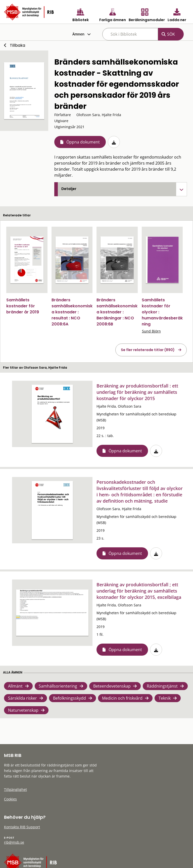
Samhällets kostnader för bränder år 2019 (23, 306)
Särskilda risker (22, 698)
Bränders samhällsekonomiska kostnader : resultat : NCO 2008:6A (72, 312)
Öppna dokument (83, 142)
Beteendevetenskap (112, 686)
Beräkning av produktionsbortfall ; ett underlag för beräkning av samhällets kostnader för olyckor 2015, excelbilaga (139, 591)
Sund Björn (151, 331)
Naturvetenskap (23, 710)
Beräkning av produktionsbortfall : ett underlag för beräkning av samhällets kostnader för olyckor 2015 (137, 392)
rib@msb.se (14, 842)
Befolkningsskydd (69, 698)
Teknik (165, 698)
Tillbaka (17, 45)
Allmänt (15, 686)
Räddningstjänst (162, 686)
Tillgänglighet (15, 789)
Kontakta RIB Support (22, 827)
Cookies (10, 799)
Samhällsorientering (58, 686)
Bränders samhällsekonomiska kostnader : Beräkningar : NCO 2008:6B (117, 312)
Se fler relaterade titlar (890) (148, 350)
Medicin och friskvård (122, 698)
